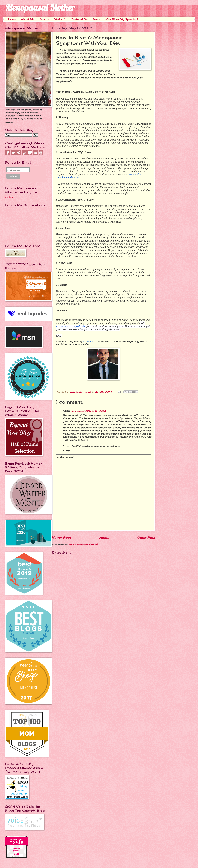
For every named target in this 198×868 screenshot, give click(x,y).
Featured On (79, 19)
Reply (66, 450)
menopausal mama (80, 392)
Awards (44, 19)
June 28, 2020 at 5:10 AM (88, 411)
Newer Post (61, 538)
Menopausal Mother (40, 7)
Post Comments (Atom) (83, 545)
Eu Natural (88, 341)
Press (96, 19)
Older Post (146, 538)
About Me (28, 19)
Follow (9, 197)
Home (12, 19)
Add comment (65, 457)
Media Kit (60, 19)
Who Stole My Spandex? (122, 19)
